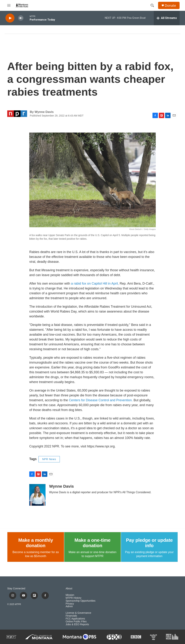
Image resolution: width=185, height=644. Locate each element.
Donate (170, 6)
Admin (69, 606)
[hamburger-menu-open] (9, 5)
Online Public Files (76, 622)
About (69, 589)
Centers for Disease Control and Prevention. (101, 400)
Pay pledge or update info (149, 543)
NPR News (49, 459)
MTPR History (73, 598)
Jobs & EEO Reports (77, 624)
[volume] (21, 18)
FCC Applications (75, 619)
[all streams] (167, 18)
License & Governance (78, 613)
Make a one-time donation (92, 543)
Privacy (70, 604)
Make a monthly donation (36, 543)
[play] (10, 18)
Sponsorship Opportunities (80, 601)
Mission (70, 595)
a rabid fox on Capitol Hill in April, (95, 283)
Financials (71, 616)
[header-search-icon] (152, 5)
